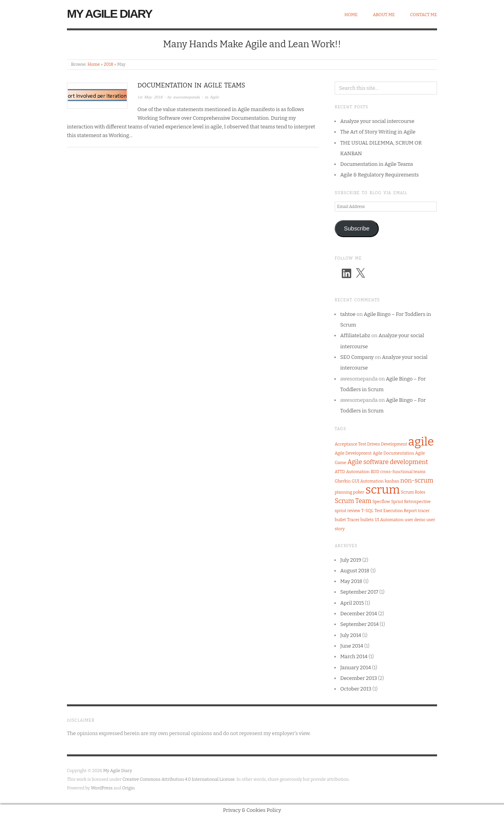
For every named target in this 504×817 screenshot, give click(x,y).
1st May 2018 (150, 97)
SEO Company (357, 357)
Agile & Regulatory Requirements (380, 175)
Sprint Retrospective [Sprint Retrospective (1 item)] (411, 502)
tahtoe (348, 314)
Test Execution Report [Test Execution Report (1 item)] (396, 511)
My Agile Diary (109, 14)
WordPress (102, 788)
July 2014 (351, 635)
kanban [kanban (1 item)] (392, 481)
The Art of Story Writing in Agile (378, 132)
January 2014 (356, 668)
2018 (108, 64)
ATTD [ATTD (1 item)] (340, 472)
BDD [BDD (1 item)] (375, 472)
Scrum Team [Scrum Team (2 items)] (353, 501)
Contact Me (423, 15)
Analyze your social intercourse (377, 121)
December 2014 (359, 614)
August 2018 (355, 571)
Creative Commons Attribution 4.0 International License (179, 779)
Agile (214, 97)
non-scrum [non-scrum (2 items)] (417, 480)
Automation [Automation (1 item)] (358, 472)
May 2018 (351, 581)
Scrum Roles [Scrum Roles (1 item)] (413, 492)
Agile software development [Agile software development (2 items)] (388, 462)
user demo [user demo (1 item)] (415, 520)
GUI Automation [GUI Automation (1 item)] (368, 481)
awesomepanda (187, 97)
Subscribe (357, 228)
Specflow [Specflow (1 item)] (381, 502)
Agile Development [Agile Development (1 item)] (353, 453)
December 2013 (359, 678)
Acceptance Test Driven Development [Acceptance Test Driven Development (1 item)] (371, 444)
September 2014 (359, 624)
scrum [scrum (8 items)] (383, 490)
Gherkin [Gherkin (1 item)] (343, 481)
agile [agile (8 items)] (421, 442)
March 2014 (354, 656)
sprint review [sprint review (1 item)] (347, 511)
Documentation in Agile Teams (191, 85)
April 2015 (352, 603)
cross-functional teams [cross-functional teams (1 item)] (403, 472)
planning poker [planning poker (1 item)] (349, 492)
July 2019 (351, 560)
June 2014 (352, 646)
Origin (128, 788)
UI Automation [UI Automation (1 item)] (389, 520)
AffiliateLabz (355, 335)
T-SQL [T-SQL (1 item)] (368, 511)
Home (351, 15)
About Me (384, 15)
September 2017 (359, 592)
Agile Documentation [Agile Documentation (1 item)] (394, 453)
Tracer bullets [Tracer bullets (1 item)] (360, 520)
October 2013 (356, 689)
